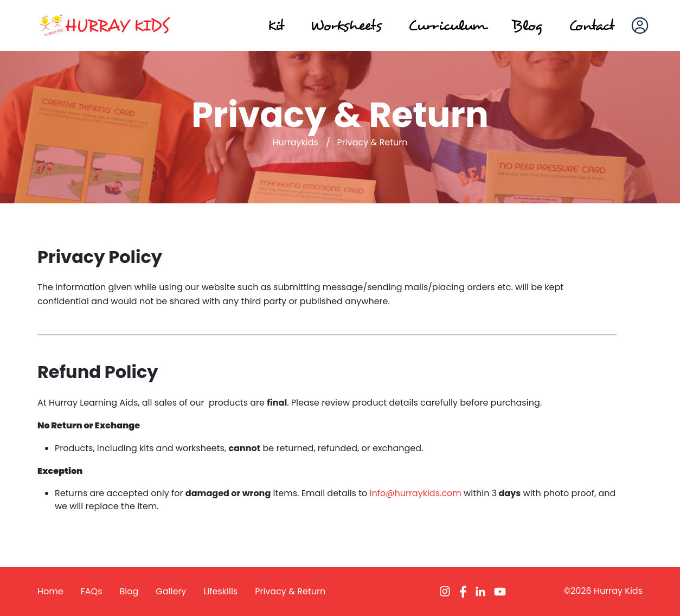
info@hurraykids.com (416, 493)
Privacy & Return (290, 591)
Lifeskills (220, 591)
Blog (527, 25)
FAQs (92, 591)
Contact (591, 25)
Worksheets (346, 25)
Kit (276, 25)
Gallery (171, 591)
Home (50, 591)
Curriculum (447, 25)
